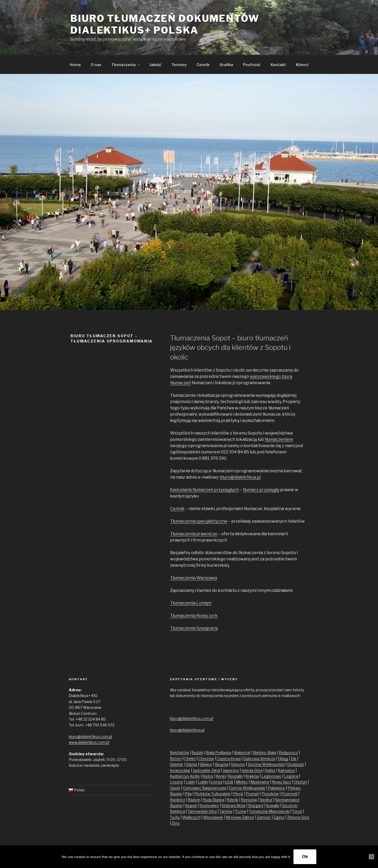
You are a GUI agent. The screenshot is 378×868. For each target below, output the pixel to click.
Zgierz (279, 817)
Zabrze (248, 817)
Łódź (229, 782)
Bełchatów (179, 752)
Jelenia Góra (252, 770)
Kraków (252, 776)
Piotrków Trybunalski (212, 794)
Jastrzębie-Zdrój (206, 770)
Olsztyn (300, 782)
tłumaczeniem (279, 439)
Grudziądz (296, 764)
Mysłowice (260, 782)
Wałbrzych (191, 817)
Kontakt (278, 65)
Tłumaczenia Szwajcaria (194, 628)
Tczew (241, 811)
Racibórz (177, 800)
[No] (371, 857)
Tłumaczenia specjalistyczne (199, 521)
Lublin (203, 782)
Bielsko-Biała (265, 752)
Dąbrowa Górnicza (259, 759)
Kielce (208, 776)
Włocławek (213, 817)
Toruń (297, 811)
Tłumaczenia (126, 65)
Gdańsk (176, 764)
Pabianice (277, 788)
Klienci (302, 65)
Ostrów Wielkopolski (247, 788)
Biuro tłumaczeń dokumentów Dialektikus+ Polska (165, 24)
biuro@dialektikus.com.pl (90, 736)
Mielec (242, 782)
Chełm (190, 759)
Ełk (294, 759)
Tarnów (226, 811)
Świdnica (177, 811)
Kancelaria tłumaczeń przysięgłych (204, 490)
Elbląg (283, 759)
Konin (221, 776)
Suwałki (273, 805)
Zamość (264, 817)
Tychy (175, 817)
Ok (305, 857)
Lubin (190, 782)
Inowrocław (180, 770)
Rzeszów (249, 800)
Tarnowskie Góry (202, 811)
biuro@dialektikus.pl (240, 477)
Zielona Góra (298, 817)
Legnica (291, 776)
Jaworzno (231, 770)
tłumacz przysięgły (261, 490)
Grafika (226, 65)
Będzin (197, 752)
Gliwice (206, 764)
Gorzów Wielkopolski (266, 764)
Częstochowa (229, 759)
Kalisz (270, 770)
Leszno (176, 782)
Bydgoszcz (288, 752)
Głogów (222, 764)
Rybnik (233, 800)
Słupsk (191, 805)
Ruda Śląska (214, 800)
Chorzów (206, 759)
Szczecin (290, 805)
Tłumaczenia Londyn (191, 603)
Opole (175, 788)
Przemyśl (289, 794)
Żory (176, 823)
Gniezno (238, 764)
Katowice (286, 770)
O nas (96, 65)
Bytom (176, 759)
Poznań (252, 794)
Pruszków (270, 794)
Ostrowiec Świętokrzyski (205, 788)
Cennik (203, 65)
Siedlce (266, 800)
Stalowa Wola (233, 805)
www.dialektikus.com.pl (89, 742)
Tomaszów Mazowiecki (269, 811)
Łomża (216, 782)
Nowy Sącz (282, 782)
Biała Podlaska (219, 752)
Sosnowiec (209, 805)
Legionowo (271, 776)
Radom (194, 800)
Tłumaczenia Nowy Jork (194, 616)
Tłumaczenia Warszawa (194, 578)
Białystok (242, 752)
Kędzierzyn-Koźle (185, 776)
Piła (188, 794)
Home (75, 65)
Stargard (256, 805)
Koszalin (236, 776)
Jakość (155, 65)
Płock (238, 794)
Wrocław (234, 817)
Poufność (252, 65)
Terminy (179, 65)
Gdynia (191, 764)
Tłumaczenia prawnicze (194, 534)
